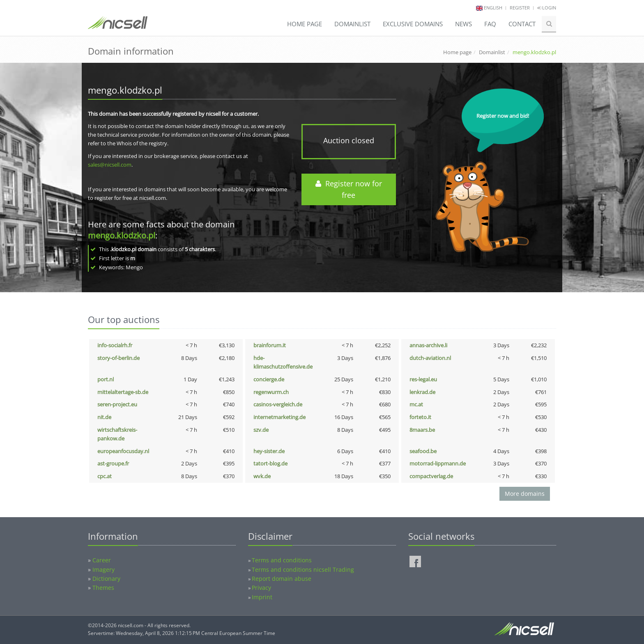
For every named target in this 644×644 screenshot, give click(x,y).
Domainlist (352, 24)
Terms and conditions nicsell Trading (303, 570)
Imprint (262, 597)
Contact (522, 24)
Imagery (103, 570)
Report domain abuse (282, 579)
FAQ (490, 24)
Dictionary (106, 579)
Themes (103, 588)
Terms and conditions (282, 560)
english (493, 8)
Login (547, 8)
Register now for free (349, 189)
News (463, 24)
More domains (525, 494)
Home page (305, 24)
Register (520, 8)
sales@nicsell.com (110, 165)
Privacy (261, 588)
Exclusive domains (413, 24)
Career (102, 560)
